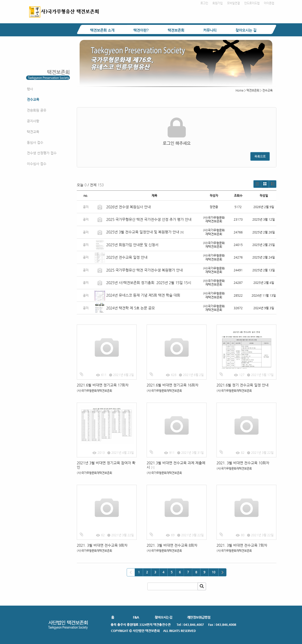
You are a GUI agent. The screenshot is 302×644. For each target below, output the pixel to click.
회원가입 (218, 3)
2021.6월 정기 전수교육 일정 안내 (242, 385)
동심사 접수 (35, 142)
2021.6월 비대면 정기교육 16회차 (172, 385)
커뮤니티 (210, 30)
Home (239, 90)
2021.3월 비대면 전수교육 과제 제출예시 (176, 465)
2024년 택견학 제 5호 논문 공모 (131, 308)
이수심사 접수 (37, 164)
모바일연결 (233, 3)
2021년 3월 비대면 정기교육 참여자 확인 (106, 465)
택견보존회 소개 (102, 30)
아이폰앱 (269, 3)
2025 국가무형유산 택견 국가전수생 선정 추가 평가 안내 (149, 219)
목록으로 (260, 156)
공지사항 (33, 121)
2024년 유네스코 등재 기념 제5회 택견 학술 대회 (143, 295)
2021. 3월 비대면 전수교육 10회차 (243, 463)
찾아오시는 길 (246, 30)
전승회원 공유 (37, 110)
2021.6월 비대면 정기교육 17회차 (103, 385)
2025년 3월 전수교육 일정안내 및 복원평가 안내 (143, 232)
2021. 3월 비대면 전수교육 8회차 (172, 545)
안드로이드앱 (252, 3)
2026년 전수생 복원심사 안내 (128, 207)
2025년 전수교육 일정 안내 (127, 257)
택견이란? (141, 30)
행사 (30, 89)
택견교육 (33, 132)
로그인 (204, 3)
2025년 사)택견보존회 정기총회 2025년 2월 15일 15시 (149, 283)
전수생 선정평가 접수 (42, 153)
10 (213, 572)
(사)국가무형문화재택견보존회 (94, 391)
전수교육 (33, 99)
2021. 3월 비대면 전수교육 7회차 (242, 545)
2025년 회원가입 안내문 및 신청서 (132, 245)
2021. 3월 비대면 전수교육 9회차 (102, 545)
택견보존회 (176, 30)
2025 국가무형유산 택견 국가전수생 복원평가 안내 (144, 270)
